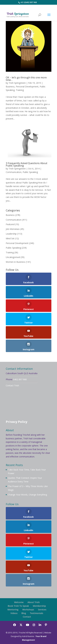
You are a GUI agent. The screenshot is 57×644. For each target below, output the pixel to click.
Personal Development (27, 87)
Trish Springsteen (17, 83)
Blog (24, 613)
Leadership (11, 234)
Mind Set (10, 238)
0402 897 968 (20, 379)
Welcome (19, 602)
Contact (27, 617)
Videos (14, 613)
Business (10, 87)
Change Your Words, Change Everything (27, 495)
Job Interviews (13, 229)
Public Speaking (30, 172)
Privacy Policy (16, 422)
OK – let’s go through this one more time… (26, 79)
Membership (39, 606)
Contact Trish (12, 385)
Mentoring (13, 610)
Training (20, 90)
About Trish (34, 602)
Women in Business (16, 262)
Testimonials (37, 613)
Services (42, 610)
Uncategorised (13, 257)
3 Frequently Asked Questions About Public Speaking (27, 164)
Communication (14, 172)
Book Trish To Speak (18, 606)
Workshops (28, 610)
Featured (10, 224)
